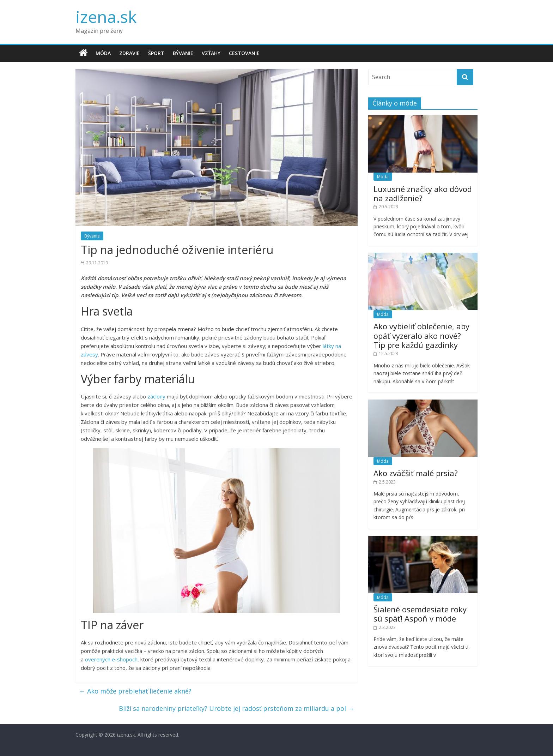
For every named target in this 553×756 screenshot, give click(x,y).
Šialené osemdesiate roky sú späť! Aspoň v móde (420, 614)
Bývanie (183, 53)
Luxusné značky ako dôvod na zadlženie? (423, 193)
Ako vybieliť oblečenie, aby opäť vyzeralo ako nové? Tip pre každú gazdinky (421, 335)
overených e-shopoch (111, 659)
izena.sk (106, 17)
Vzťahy (211, 53)
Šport (156, 53)
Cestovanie (244, 53)
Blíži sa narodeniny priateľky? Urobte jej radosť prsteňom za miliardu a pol (236, 708)
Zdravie (129, 53)
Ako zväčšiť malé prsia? (416, 473)
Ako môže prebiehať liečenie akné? (135, 691)
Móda (103, 53)
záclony (156, 396)
